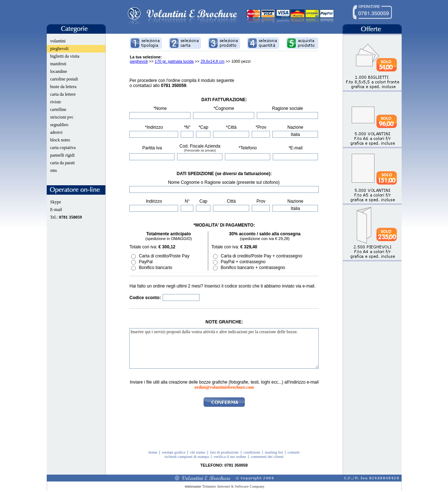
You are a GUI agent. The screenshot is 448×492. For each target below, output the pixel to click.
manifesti (58, 64)
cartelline (58, 109)
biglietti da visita (65, 56)
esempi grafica (173, 452)
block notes (60, 140)
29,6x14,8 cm (213, 61)
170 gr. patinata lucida (174, 61)
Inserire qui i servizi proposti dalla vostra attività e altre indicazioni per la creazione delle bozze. (224, 348)
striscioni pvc (62, 117)
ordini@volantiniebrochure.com (224, 387)
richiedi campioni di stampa (187, 456)
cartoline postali (64, 79)
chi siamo (198, 452)
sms (54, 170)
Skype (56, 202)
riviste (56, 102)
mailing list (274, 452)
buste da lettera (64, 87)
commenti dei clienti (267, 456)
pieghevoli (60, 49)
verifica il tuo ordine (230, 456)
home (153, 452)
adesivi (56, 132)
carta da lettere (63, 94)
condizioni (252, 452)
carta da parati (63, 163)
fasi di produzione (224, 452)
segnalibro (59, 125)
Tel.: (66, 217)
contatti (294, 452)
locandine (59, 71)
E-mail (56, 210)
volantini (58, 41)
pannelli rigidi (63, 155)
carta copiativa (63, 148)
